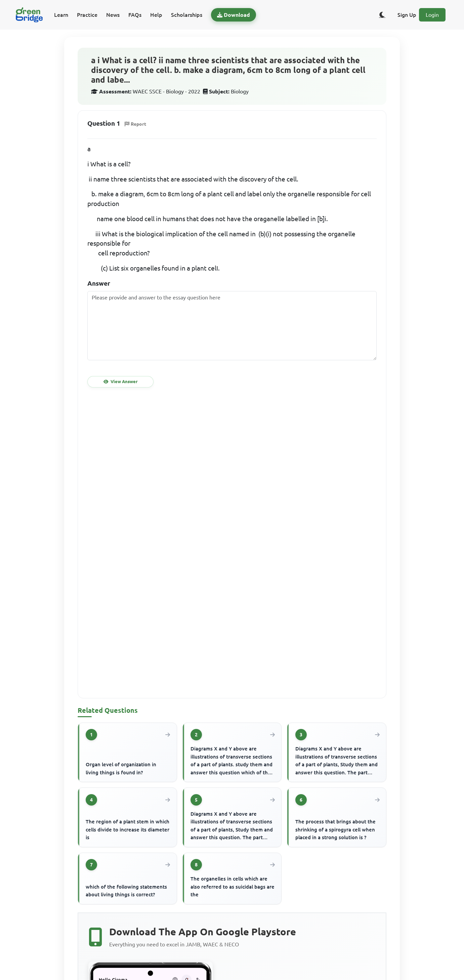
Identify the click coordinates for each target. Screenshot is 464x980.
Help (156, 15)
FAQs (135, 15)
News (113, 15)
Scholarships (187, 15)
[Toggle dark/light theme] (382, 15)
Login (432, 15)
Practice (87, 15)
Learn (61, 15)
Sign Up (407, 15)
